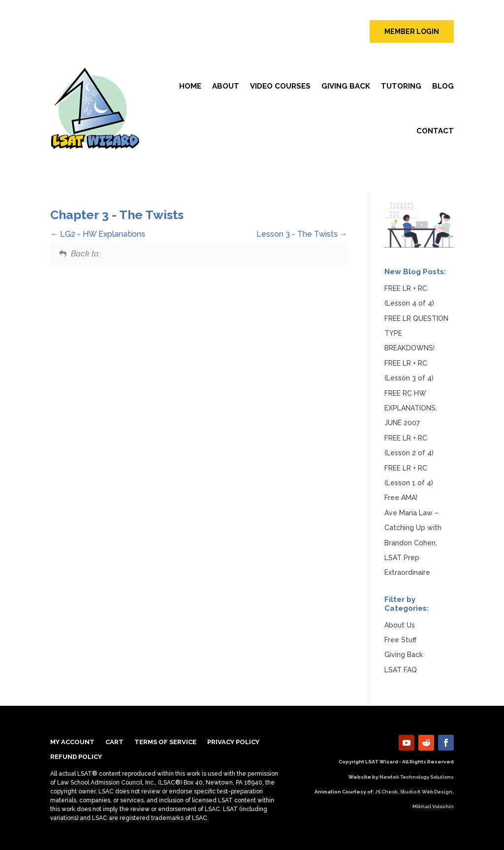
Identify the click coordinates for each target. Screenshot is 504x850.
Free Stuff (400, 640)
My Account (72, 742)
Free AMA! (401, 498)
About (226, 86)
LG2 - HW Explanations (98, 234)
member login (412, 31)
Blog (443, 86)
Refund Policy (76, 757)
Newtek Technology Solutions (417, 777)
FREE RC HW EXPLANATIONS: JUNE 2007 (411, 408)
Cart (114, 742)
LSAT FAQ (401, 670)
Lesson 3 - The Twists (302, 234)
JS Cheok (386, 792)
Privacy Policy (233, 742)
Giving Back (346, 86)
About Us (400, 625)
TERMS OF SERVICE (165, 742)
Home (190, 86)
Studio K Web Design (426, 792)
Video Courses (280, 86)
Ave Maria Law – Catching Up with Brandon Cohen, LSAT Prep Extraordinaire (413, 543)
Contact (435, 131)
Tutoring (401, 86)
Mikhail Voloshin (433, 806)
